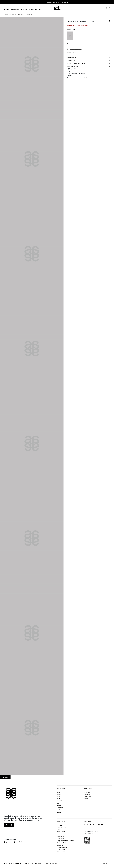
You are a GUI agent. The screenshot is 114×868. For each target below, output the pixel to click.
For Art (86, 799)
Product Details (89, 58)
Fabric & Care (89, 61)
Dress (59, 792)
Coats (59, 812)
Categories (7, 14)
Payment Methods (89, 67)
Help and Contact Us (105, 2)
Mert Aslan (87, 792)
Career (59, 830)
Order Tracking (85, 2)
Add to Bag (5, 777)
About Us (60, 825)
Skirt (58, 803)
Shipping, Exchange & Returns (89, 64)
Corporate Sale (62, 827)
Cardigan (60, 808)
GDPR (27, 863)
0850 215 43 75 (88, 833)
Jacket (59, 805)
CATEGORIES (61, 788)
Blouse (14, 14)
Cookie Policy (61, 852)
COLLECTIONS (88, 788)
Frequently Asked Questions (66, 841)
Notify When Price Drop (74, 49)
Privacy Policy (37, 863)
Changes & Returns (63, 847)
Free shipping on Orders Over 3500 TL (57, 2)
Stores (95, 2)
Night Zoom (87, 794)
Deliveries (60, 845)
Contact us (61, 836)
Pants (59, 799)
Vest (58, 810)
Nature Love (87, 797)
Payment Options (62, 843)
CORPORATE (61, 821)
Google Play (19, 842)
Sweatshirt (60, 801)
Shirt (58, 797)
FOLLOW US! (87, 821)
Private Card (61, 832)
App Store (8, 842)
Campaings (61, 838)
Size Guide (70, 44)
